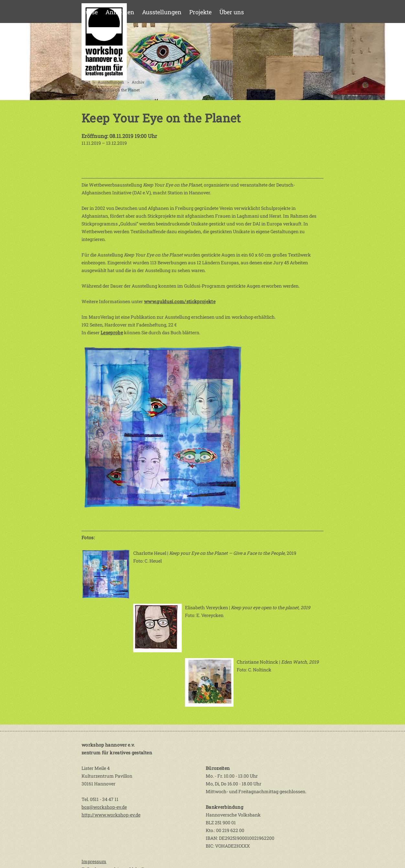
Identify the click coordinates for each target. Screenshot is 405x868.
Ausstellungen (162, 12)
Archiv (138, 82)
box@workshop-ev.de (104, 807)
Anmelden (120, 12)
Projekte (200, 12)
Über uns (232, 12)
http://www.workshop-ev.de (111, 815)
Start (86, 82)
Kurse (90, 12)
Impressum (94, 861)
